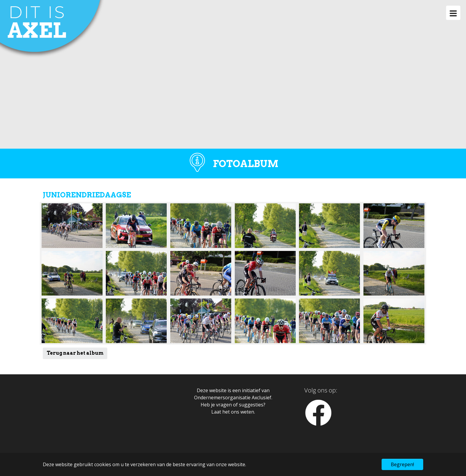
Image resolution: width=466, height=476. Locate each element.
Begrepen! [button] (402, 464)
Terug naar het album (75, 353)
